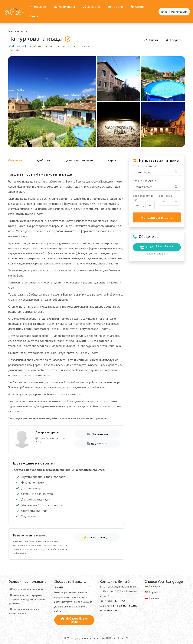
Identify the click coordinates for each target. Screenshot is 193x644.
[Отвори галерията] (96, 102)
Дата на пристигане (145, 166)
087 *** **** (97, 443)
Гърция (115, 6)
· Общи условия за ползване (26, 589)
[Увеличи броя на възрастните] (150, 205)
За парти (91, 6)
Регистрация (179, 12)
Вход (164, 12)
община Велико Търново (51, 46)
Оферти (139, 6)
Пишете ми (97, 434)
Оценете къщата (97, 537)
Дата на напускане (144, 181)
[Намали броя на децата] (164, 202)
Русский (154, 598)
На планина (64, 6)
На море (38, 6)
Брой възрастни (143, 197)
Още (34, 16)
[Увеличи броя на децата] (176, 202)
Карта (112, 160)
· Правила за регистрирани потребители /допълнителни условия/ (27, 599)
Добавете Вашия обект (74, 620)
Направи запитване (157, 217)
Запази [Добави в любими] (151, 40)
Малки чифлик (22, 46)
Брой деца (165, 196)
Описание (15, 160)
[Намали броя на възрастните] (137, 205)
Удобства (43, 160)
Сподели (174, 40)
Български (156, 586)
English (154, 592)
